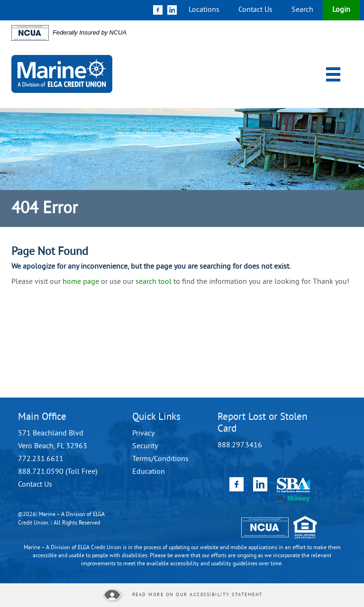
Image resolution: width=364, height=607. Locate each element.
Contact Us (255, 10)
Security (145, 446)
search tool (154, 282)
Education (149, 472)
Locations (204, 10)
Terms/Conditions (160, 459)
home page (81, 282)
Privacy (143, 434)
